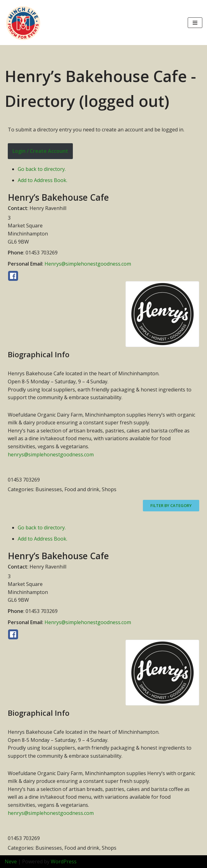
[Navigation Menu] (195, 23)
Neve (11, 861)
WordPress (64, 861)
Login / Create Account (40, 151)
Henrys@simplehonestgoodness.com (88, 264)
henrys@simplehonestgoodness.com (51, 455)
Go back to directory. (42, 169)
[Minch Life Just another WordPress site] (23, 23)
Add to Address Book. (42, 180)
